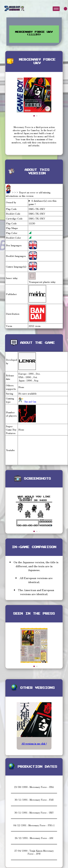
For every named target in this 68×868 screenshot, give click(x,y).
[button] (34, 116)
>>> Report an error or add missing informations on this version (28, 194)
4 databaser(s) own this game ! (43, 202)
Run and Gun (30, 402)
